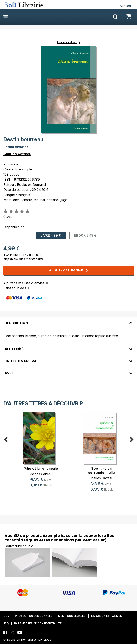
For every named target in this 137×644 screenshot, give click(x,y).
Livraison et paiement (108, 616)
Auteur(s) (14, 349)
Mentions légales (72, 616)
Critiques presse (21, 361)
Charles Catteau (17, 154)
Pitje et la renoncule (41, 468)
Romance (11, 164)
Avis (9, 373)
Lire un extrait (67, 42)
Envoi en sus (32, 255)
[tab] (68, 320)
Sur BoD (126, 6)
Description (16, 323)
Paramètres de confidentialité (38, 623)
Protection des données (34, 616)
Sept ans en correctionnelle (101, 470)
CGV (6, 616)
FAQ (6, 623)
